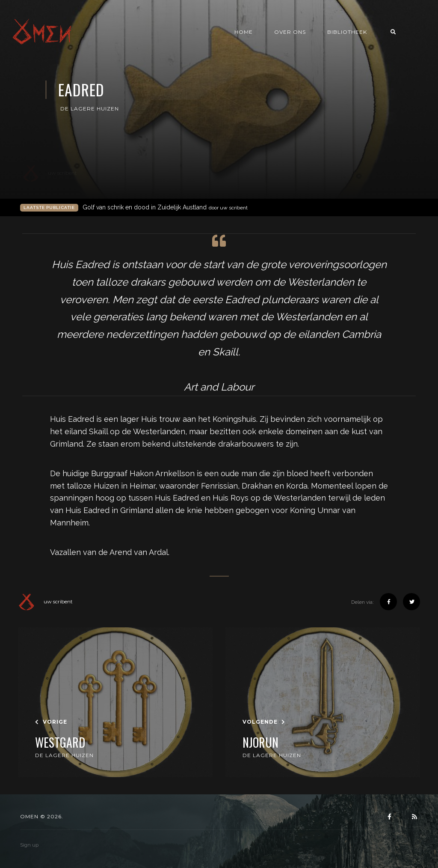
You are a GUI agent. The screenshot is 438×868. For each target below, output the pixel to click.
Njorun (260, 743)
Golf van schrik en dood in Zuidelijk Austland (165, 207)
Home (263, 33)
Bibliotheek (367, 33)
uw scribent (45, 602)
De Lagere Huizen (90, 109)
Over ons (310, 33)
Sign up (29, 845)
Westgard (60, 743)
